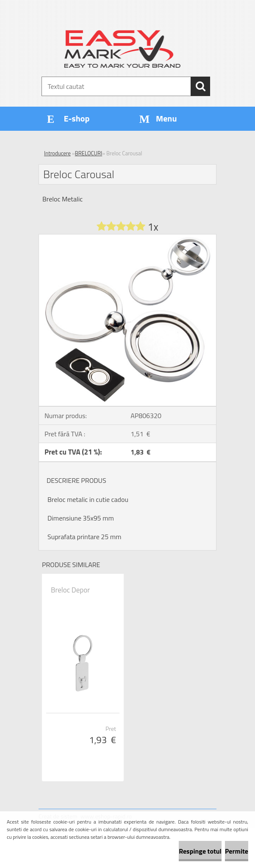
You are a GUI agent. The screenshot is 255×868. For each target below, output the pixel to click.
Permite (237, 851)
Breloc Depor (70, 590)
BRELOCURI (89, 153)
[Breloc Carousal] (127, 238)
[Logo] (122, 49)
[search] (200, 86)
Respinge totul (200, 851)
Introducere (57, 153)
